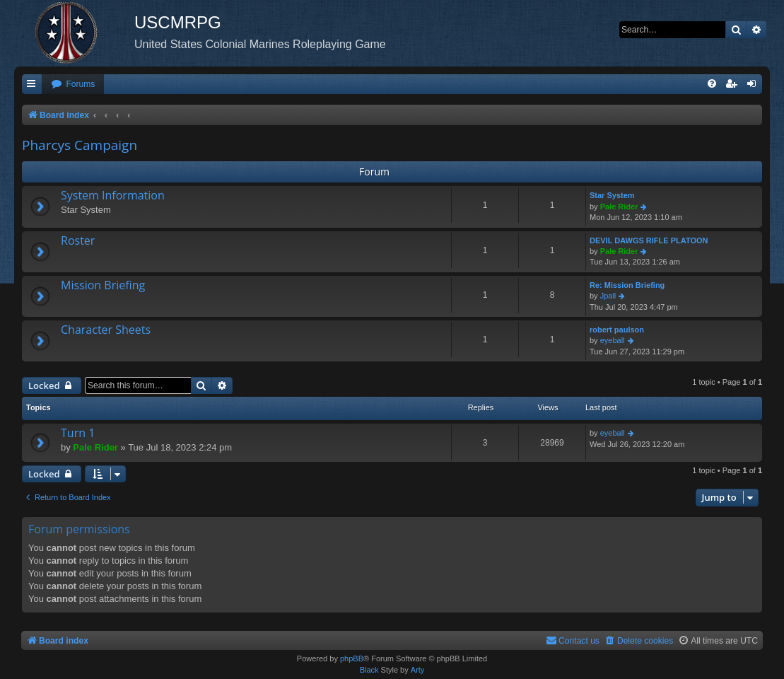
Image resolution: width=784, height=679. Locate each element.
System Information (113, 195)
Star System (612, 195)
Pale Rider (619, 207)
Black (369, 670)
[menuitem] (73, 85)
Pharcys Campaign (80, 145)
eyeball (613, 340)
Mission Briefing (103, 285)
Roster (78, 240)
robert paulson (617, 330)
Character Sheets (106, 330)
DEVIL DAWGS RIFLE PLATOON (649, 240)
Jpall (608, 296)
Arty (418, 670)
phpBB (352, 658)
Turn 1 (78, 433)
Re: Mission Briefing (627, 285)
